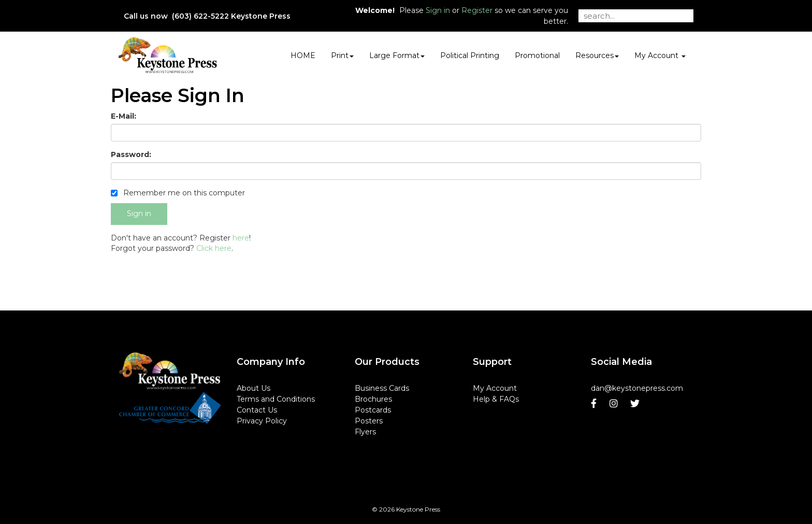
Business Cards (382, 388)
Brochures (373, 399)
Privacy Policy (262, 421)
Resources (597, 55)
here (241, 238)
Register (477, 10)
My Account (495, 388)
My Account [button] (660, 55)
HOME (303, 55)
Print (342, 55)
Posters (369, 421)
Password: (131, 154)
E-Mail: (124, 116)
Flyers (365, 432)
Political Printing (470, 55)
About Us (253, 388)
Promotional (537, 55)
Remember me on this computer (178, 193)
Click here (214, 248)
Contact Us (257, 410)
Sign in (438, 10)
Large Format (397, 55)
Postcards (373, 410)
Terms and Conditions (276, 399)
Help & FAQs (496, 399)
